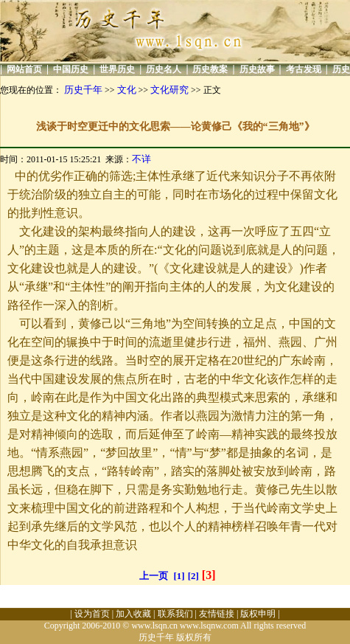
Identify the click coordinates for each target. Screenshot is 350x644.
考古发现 (304, 69)
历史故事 (257, 69)
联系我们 (175, 614)
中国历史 (71, 69)
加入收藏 (133, 614)
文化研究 (169, 90)
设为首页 (92, 614)
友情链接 (217, 614)
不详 (141, 159)
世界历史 (117, 69)
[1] (179, 576)
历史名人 (164, 69)
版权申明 (258, 614)
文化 (127, 90)
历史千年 (83, 90)
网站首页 (24, 69)
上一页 (154, 576)
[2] (193, 576)
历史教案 (210, 69)
